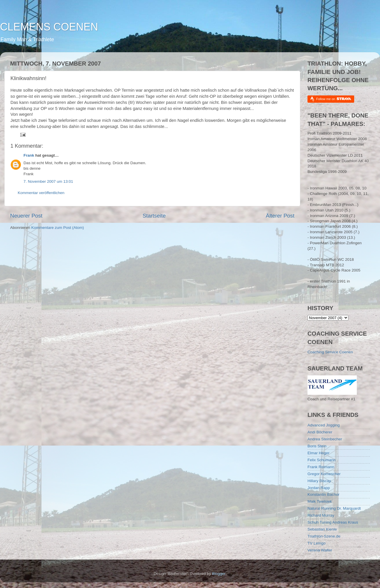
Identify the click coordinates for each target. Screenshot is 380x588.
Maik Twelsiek (320, 501)
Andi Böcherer (320, 432)
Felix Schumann (322, 460)
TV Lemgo (316, 543)
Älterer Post (280, 216)
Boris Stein (317, 446)
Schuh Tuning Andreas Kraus (333, 522)
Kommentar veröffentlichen (41, 193)
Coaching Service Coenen (330, 352)
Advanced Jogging (324, 425)
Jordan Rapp (319, 488)
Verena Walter (320, 550)
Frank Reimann (321, 467)
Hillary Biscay (319, 481)
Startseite (154, 216)
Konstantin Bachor (323, 494)
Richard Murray (321, 515)
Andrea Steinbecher (325, 439)
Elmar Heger (319, 453)
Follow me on (334, 99)
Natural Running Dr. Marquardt (334, 508)
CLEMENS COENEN (49, 27)
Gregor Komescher (324, 474)
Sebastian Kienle (322, 529)
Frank (29, 155)
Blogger (219, 574)
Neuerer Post (26, 216)
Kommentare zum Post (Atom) (58, 228)
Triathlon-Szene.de (324, 536)
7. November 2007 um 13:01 (48, 181)
